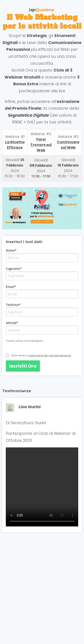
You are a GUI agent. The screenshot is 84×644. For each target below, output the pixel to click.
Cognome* (14, 269)
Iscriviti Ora (23, 366)
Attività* (12, 323)
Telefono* (13, 305)
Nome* (11, 250)
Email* (11, 287)
